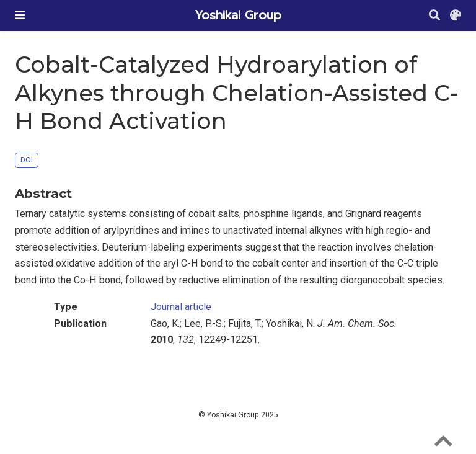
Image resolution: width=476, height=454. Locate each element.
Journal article (181, 307)
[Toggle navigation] (20, 15)
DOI (27, 160)
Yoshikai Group (238, 15)
